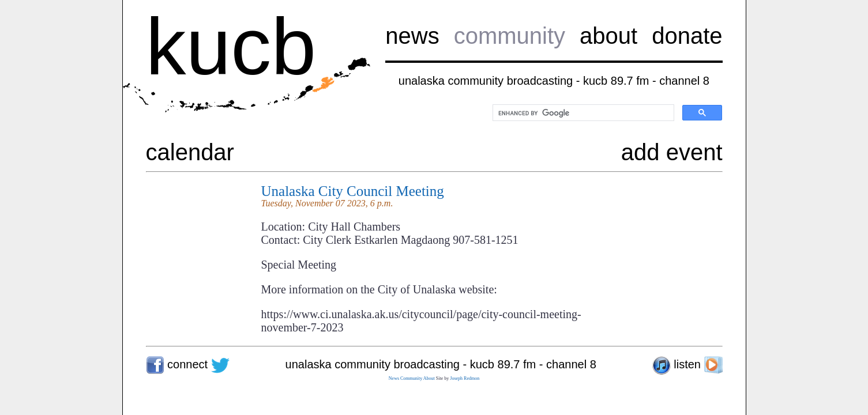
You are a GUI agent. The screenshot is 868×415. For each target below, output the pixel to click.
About (429, 378)
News (394, 378)
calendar (190, 152)
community (510, 36)
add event (672, 152)
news (412, 36)
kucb (231, 46)
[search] (582, 113)
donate (687, 36)
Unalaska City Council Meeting (353, 191)
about (608, 36)
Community (411, 378)
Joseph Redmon (465, 378)
